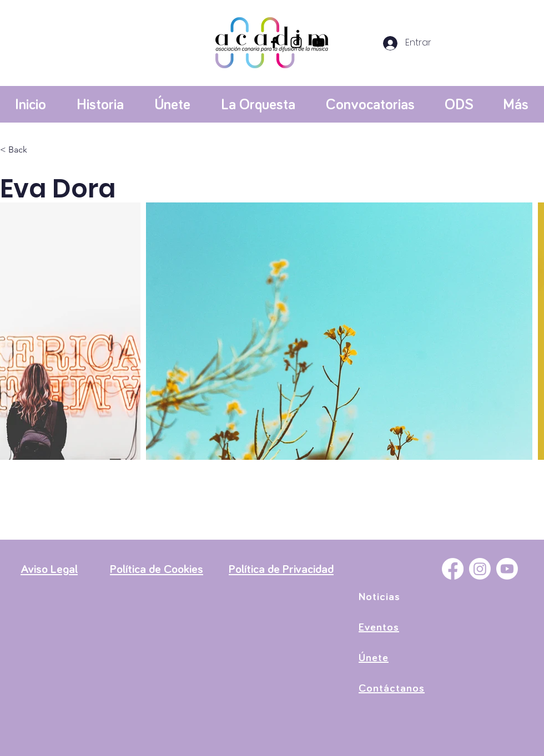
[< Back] (22, 150)
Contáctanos (392, 688)
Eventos (379, 627)
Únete (374, 658)
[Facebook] (274, 42)
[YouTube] (318, 42)
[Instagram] (296, 42)
